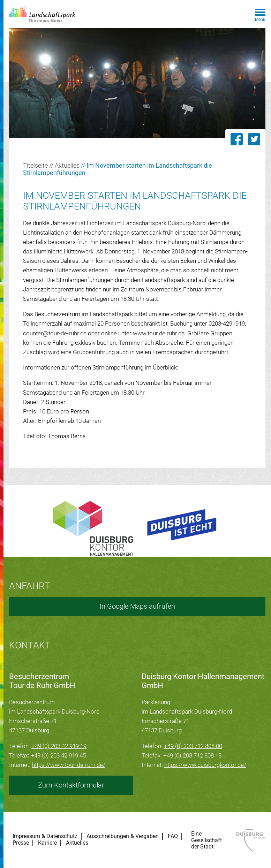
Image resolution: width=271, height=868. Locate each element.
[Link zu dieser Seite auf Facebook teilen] (237, 139)
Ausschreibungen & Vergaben (123, 836)
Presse (21, 843)
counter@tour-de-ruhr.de (55, 333)
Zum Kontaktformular (71, 785)
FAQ (173, 836)
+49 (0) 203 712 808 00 (193, 746)
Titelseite (35, 165)
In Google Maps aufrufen (137, 606)
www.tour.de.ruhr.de (159, 333)
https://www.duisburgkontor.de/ (205, 765)
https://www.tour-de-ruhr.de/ (69, 765)
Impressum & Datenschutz (45, 836)
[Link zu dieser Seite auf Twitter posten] (257, 139)
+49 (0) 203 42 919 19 (59, 746)
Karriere (47, 843)
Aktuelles (67, 165)
